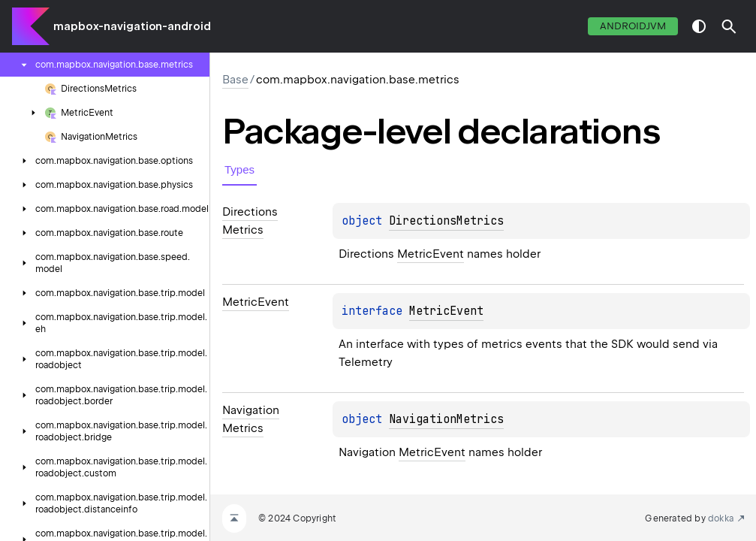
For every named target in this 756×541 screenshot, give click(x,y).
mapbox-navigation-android (132, 26)
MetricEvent (431, 254)
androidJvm (633, 26)
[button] (729, 26)
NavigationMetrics (446, 419)
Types (239, 169)
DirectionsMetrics (446, 221)
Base (235, 80)
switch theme (699, 26)
